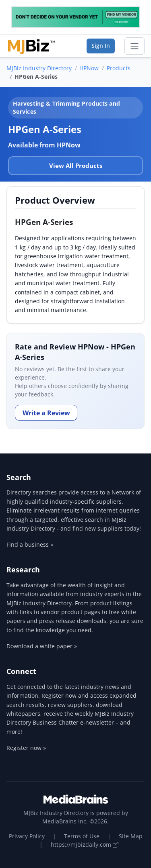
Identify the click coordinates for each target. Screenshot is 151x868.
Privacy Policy (27, 836)
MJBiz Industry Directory (39, 68)
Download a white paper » (42, 646)
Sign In (101, 46)
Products (119, 68)
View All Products (76, 165)
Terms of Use (82, 836)
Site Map (131, 836)
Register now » (26, 748)
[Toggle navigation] (134, 46)
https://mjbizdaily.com (85, 845)
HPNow (89, 68)
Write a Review (46, 413)
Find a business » (30, 544)
